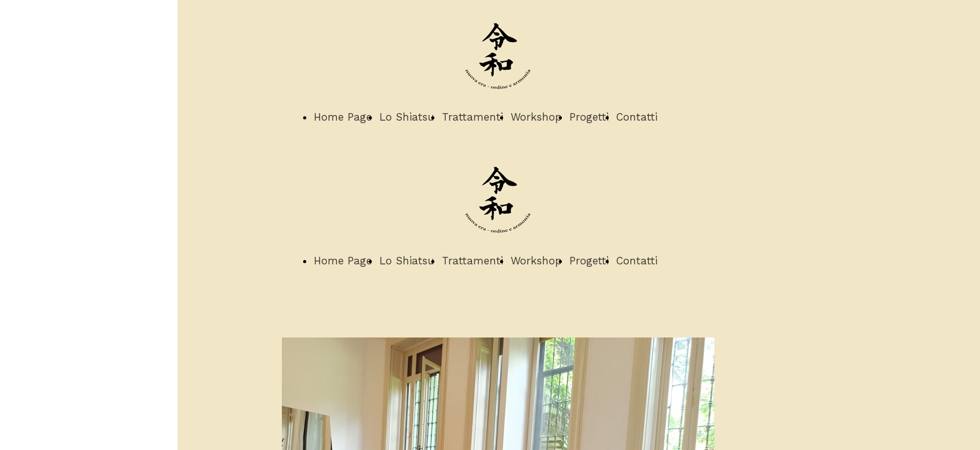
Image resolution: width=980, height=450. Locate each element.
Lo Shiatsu (407, 117)
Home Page (343, 117)
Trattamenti (472, 117)
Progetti (589, 117)
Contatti (637, 117)
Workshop (536, 117)
